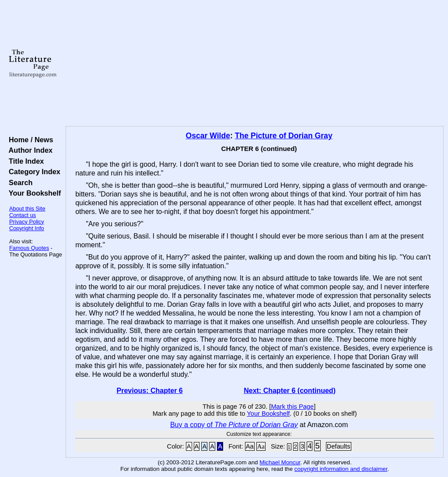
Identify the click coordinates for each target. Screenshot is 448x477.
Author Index (29, 150)
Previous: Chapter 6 (150, 391)
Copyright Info (27, 228)
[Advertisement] (255, 63)
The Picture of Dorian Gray (284, 136)
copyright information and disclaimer (341, 469)
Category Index (33, 172)
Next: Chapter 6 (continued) (290, 391)
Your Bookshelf (33, 193)
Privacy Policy (27, 222)
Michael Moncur (280, 462)
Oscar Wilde (208, 136)
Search (19, 182)
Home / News (29, 140)
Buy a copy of (234, 425)
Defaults (339, 446)
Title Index (24, 161)
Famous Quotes (29, 248)
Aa (250, 446)
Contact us (23, 215)
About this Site (27, 209)
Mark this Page (292, 407)
